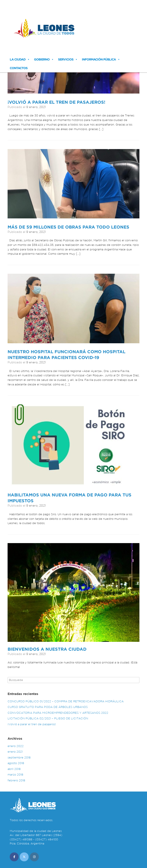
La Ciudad (18, 59)
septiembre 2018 (19, 758)
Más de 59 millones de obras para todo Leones (68, 227)
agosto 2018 (16, 763)
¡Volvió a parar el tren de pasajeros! (56, 102)
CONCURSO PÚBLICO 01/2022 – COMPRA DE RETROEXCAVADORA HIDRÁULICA (66, 701)
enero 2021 (15, 752)
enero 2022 (16, 746)
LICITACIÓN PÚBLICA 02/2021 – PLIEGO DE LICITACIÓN (48, 718)
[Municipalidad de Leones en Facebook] (14, 857)
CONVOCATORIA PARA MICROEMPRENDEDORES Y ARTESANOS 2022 (58, 713)
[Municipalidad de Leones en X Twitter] (24, 857)
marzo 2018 (15, 775)
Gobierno (42, 59)
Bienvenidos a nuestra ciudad (47, 649)
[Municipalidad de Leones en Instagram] (34, 857)
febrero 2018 (16, 780)
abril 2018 (14, 769)
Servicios (66, 59)
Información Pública (99, 59)
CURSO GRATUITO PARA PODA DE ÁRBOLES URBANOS (48, 707)
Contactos (19, 68)
